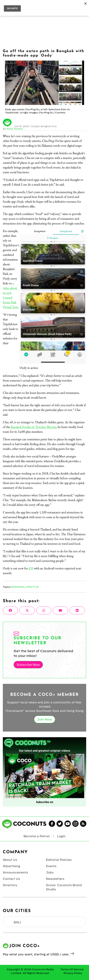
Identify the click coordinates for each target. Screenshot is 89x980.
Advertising (11, 866)
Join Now (45, 719)
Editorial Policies (59, 860)
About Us (10, 860)
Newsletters (55, 879)
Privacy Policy (73, 973)
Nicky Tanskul (15, 129)
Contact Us (11, 879)
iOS (31, 568)
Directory (10, 885)
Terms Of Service (72, 969)
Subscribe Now (28, 665)
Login (61, 836)
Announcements (15, 872)
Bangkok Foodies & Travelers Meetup (34, 427)
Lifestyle (32, 587)
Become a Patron (37, 836)
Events (51, 866)
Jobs (50, 872)
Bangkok (18, 587)
